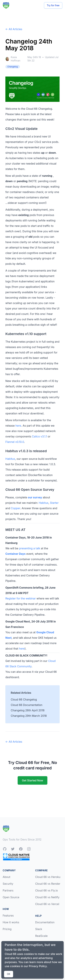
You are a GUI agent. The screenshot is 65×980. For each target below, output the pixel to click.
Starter (54, 503)
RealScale (41, 936)
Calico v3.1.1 (39, 436)
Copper (16, 508)
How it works (11, 922)
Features (8, 916)
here (18, 426)
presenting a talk (30, 548)
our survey (35, 497)
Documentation (45, 922)
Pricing (7, 929)
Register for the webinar (21, 598)
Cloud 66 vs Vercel (47, 904)
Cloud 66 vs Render (48, 884)
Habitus (10, 459)
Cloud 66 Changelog (24, 699)
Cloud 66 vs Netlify (47, 897)
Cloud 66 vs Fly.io (47, 890)
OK (9, 974)
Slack (39, 929)
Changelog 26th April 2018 (28, 710)
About (6, 877)
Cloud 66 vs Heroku (48, 877)
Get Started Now (32, 780)
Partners (8, 890)
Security (8, 884)
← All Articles (14, 29)
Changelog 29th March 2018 (29, 716)
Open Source (11, 897)
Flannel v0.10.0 (15, 442)
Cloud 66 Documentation (27, 705)
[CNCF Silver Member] (16, 857)
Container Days (15, 554)
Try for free (53, 5)
